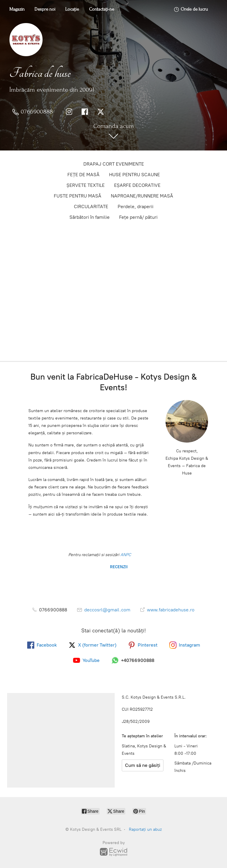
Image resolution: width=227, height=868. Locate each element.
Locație (72, 9)
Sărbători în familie (90, 217)
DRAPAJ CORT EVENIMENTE (114, 164)
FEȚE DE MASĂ (83, 175)
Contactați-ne (102, 9)
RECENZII (118, 567)
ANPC (125, 555)
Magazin (17, 9)
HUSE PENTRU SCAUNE (134, 175)
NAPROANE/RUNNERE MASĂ (142, 196)
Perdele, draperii (136, 207)
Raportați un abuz (145, 829)
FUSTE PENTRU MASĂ (78, 196)
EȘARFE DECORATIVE (137, 185)
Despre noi (45, 9)
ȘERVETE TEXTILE (86, 185)
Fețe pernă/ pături (138, 217)
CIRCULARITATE (91, 207)
